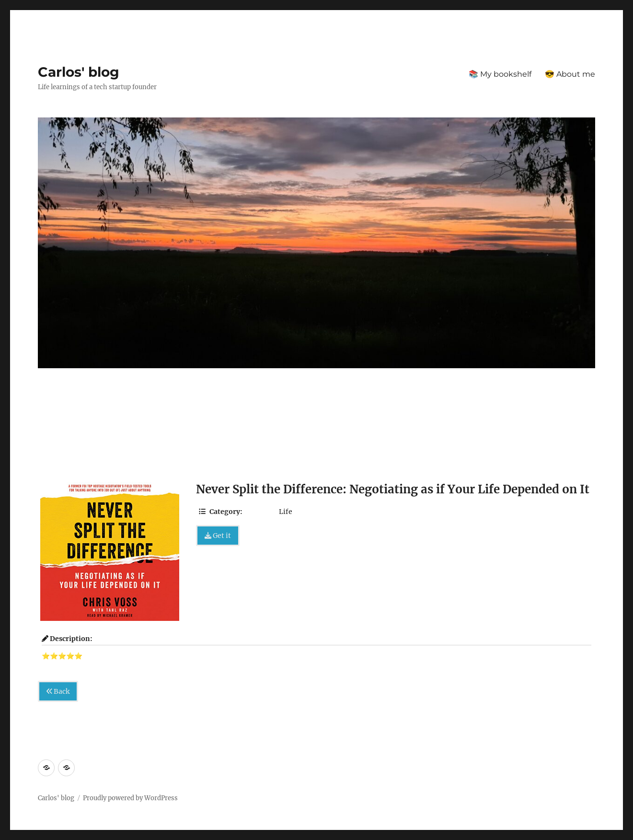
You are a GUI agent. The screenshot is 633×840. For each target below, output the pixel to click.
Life (286, 512)
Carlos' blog (79, 72)
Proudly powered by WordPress (130, 798)
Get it (218, 536)
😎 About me (570, 74)
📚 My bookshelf (500, 74)
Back (58, 691)
